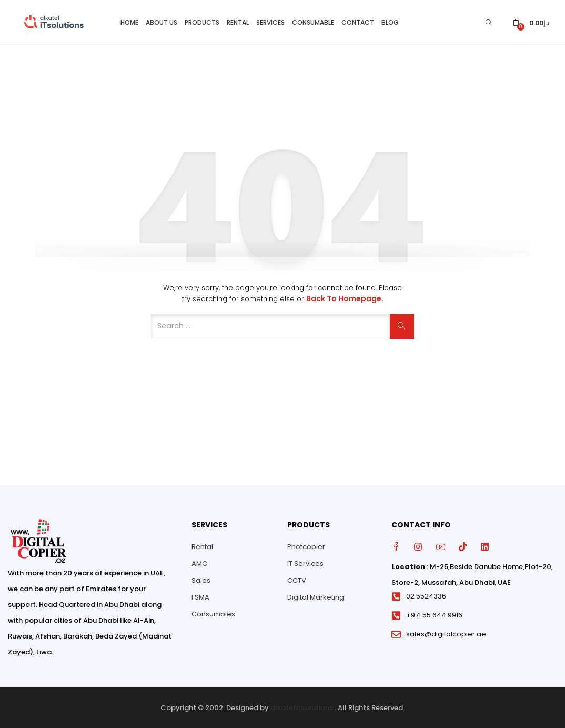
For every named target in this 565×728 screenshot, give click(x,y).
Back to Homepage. (345, 297)
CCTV (297, 579)
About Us (162, 21)
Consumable (313, 21)
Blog (390, 21)
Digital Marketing (316, 596)
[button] (531, 21)
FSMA (200, 596)
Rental (238, 21)
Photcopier (306, 545)
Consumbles (213, 612)
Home (129, 21)
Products (202, 21)
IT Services (305, 562)
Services (270, 21)
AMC (199, 562)
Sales (201, 579)
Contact (358, 21)
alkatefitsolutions (302, 707)
